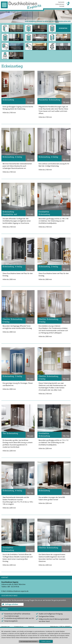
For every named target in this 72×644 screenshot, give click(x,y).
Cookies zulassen (46, 641)
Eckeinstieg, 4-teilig (12, 157)
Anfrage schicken (12, 604)
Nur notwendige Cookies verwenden (29, 641)
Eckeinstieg (8, 100)
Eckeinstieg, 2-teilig (48, 157)
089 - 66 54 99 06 (13, 587)
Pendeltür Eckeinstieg (49, 100)
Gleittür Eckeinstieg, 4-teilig (13, 321)
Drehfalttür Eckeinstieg (44, 213)
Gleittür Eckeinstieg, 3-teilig (49, 321)
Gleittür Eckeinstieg (48, 548)
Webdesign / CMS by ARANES (60, 627)
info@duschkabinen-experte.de (17, 591)
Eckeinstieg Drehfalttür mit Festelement (10, 213)
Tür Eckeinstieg (10, 433)
